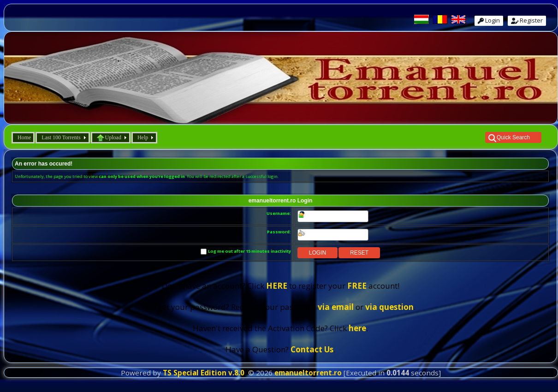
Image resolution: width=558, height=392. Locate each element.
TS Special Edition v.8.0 (204, 373)
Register (527, 20)
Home (24, 137)
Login (489, 20)
